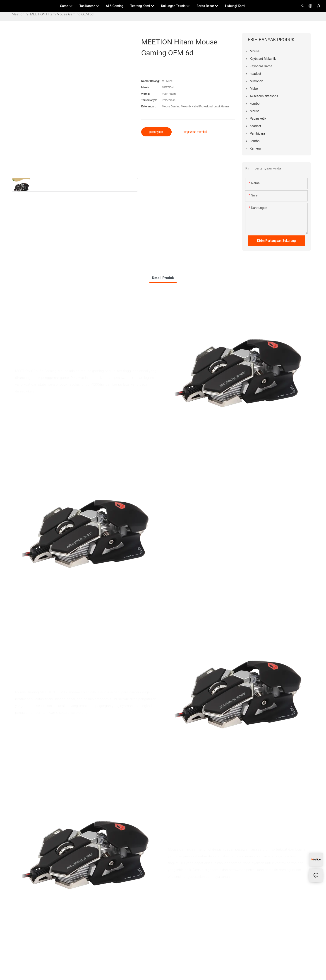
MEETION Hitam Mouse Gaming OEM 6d (62, 14)
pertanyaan (157, 132)
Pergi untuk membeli (195, 132)
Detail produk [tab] (163, 278)
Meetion (18, 14)
